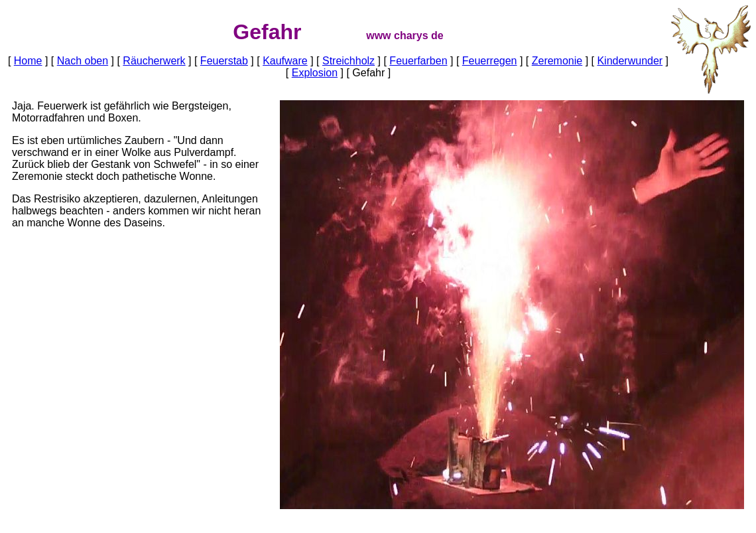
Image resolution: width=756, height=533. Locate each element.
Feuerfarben (418, 61)
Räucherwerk (154, 61)
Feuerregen (490, 61)
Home (28, 61)
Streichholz (348, 61)
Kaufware (285, 61)
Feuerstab (224, 61)
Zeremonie (557, 61)
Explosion (315, 73)
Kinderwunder (630, 61)
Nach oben (83, 61)
